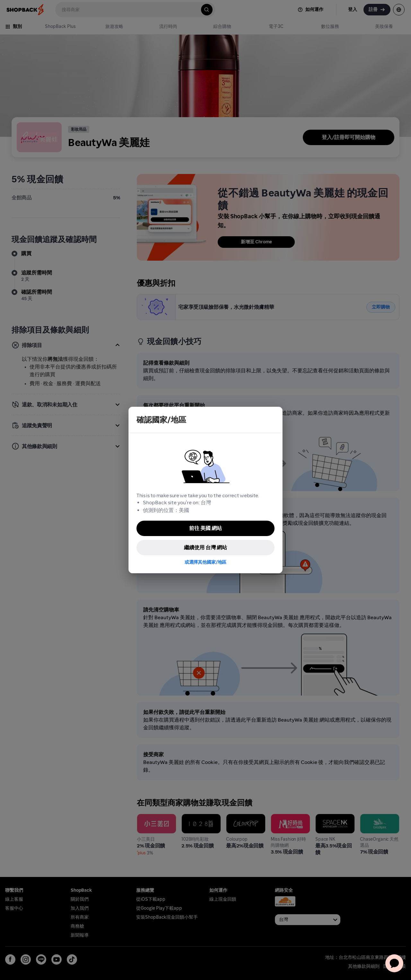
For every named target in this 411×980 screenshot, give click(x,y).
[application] (394, 963)
